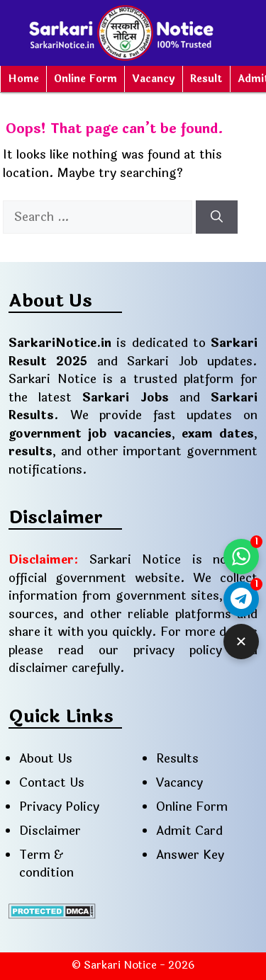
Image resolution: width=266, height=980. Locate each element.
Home (23, 79)
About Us (46, 759)
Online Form (85, 79)
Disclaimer (50, 831)
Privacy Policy (59, 807)
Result (206, 79)
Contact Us (52, 783)
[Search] (217, 217)
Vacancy (154, 79)
